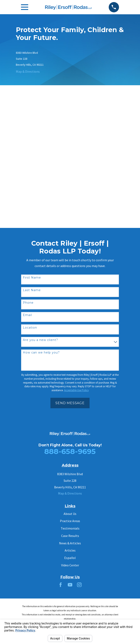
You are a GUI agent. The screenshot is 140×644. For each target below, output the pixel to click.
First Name (32, 278)
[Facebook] (61, 585)
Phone (28, 303)
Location (30, 328)
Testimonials (70, 528)
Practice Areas (70, 521)
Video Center (70, 565)
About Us (70, 514)
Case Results (70, 536)
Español (70, 558)
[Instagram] (79, 585)
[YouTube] (70, 585)
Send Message (70, 403)
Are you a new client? (40, 340)
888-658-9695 (70, 451)
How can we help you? (41, 353)
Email (27, 315)
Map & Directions (28, 71)
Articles (70, 550)
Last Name (32, 290)
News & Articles (70, 543)
